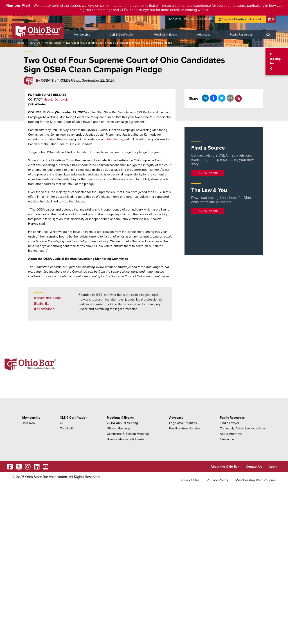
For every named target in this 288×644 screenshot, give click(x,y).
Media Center (53, 43)
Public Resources (241, 35)
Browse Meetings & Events (126, 439)
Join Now (29, 423)
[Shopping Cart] (271, 19)
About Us (35, 43)
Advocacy (204, 35)
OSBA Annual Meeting (122, 423)
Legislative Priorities (183, 423)
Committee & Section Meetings (128, 434)
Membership (82, 35)
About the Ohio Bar (181, 19)
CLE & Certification (122, 35)
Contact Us (204, 19)
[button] (277, 62)
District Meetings (119, 428)
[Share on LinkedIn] (205, 98)
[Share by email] (230, 98)
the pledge (115, 139)
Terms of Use (189, 480)
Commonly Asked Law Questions (243, 428)
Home (21, 43)
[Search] (269, 35)
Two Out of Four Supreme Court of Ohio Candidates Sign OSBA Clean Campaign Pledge (119, 43)
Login (273, 467)
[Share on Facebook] (214, 98)
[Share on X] (222, 98)
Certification (68, 428)
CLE (63, 423)
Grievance (227, 439)
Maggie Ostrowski (56, 100)
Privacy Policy (217, 480)
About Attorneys (231, 434)
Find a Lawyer (229, 423)
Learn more (207, 173)
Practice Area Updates (185, 428)
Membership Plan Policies (255, 480)
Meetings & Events (166, 35)
